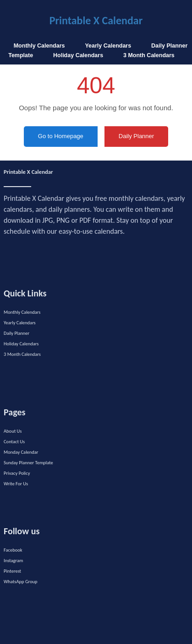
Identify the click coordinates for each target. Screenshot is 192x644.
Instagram (13, 561)
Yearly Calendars (108, 46)
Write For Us (16, 484)
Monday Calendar (21, 452)
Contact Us (14, 442)
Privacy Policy (17, 473)
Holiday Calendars (78, 55)
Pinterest (12, 571)
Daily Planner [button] (136, 136)
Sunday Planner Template (28, 463)
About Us (13, 431)
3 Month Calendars (149, 55)
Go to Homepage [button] (61, 136)
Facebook (13, 550)
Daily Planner (16, 333)
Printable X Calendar (96, 20)
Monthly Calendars (39, 46)
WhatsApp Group (21, 582)
